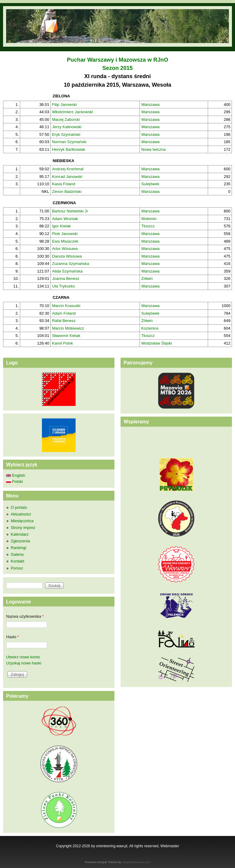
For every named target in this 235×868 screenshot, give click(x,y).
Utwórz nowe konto (23, 657)
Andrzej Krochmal (68, 169)
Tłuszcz (148, 226)
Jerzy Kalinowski (67, 127)
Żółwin (147, 278)
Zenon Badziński (67, 192)
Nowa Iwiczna (153, 149)
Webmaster (170, 846)
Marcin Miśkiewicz (68, 328)
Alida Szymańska (67, 271)
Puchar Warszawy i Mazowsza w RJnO (117, 60)
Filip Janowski (64, 105)
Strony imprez (23, 528)
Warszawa (150, 105)
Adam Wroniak (65, 219)
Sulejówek (150, 184)
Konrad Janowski (67, 177)
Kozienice (150, 328)
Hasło (13, 637)
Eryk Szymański (66, 134)
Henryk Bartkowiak (69, 149)
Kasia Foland (64, 184)
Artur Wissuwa (65, 249)
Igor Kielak (61, 226)
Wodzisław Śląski (156, 343)
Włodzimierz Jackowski (73, 112)
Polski (14, 481)
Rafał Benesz (64, 321)
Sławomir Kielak (66, 336)
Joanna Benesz (66, 278)
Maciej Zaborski (66, 119)
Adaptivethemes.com (136, 862)
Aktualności (21, 514)
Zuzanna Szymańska (71, 264)
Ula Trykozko (63, 286)
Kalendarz (20, 534)
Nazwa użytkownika (25, 616)
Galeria (17, 554)
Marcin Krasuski (66, 306)
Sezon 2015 (117, 68)
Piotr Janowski (65, 234)
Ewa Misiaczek (65, 241)
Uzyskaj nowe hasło (24, 663)
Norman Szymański (69, 142)
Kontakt (17, 561)
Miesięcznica (22, 521)
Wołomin (149, 219)
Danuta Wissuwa (67, 256)
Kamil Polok (63, 343)
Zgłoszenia (20, 541)
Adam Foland (64, 313)
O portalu (19, 507)
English (16, 475)
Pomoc (17, 568)
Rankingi (19, 548)
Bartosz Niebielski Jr (70, 211)
